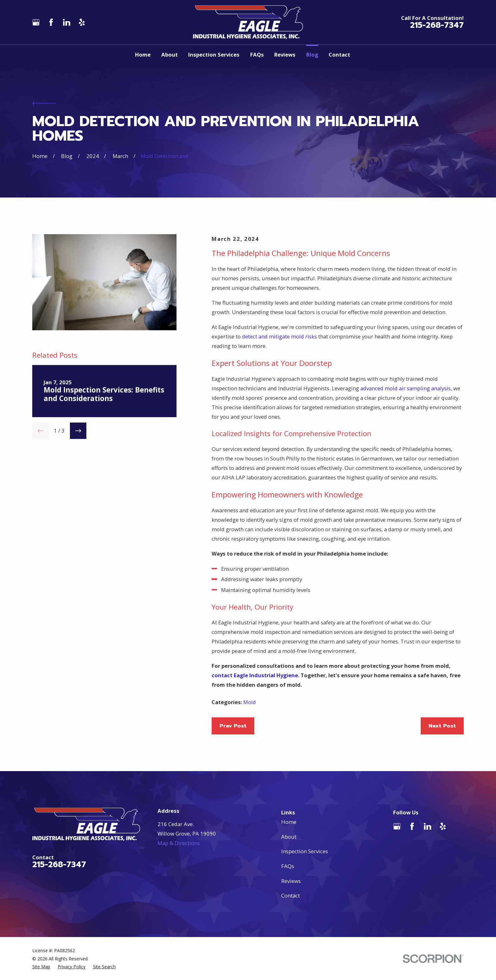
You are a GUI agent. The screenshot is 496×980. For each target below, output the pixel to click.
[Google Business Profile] (36, 22)
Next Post (442, 726)
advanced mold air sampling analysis (406, 388)
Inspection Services (305, 851)
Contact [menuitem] (339, 55)
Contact (291, 895)
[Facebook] (51, 22)
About (289, 837)
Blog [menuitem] (312, 55)
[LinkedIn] (67, 22)
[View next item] (78, 431)
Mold (250, 702)
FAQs (288, 866)
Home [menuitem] (143, 55)
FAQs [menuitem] (257, 55)
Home (289, 822)
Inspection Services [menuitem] (214, 55)
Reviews (291, 881)
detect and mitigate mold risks (279, 336)
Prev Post (233, 726)
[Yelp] (82, 22)
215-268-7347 (437, 25)
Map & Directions (179, 843)
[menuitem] (41, 967)
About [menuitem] (170, 55)
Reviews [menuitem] (285, 55)
